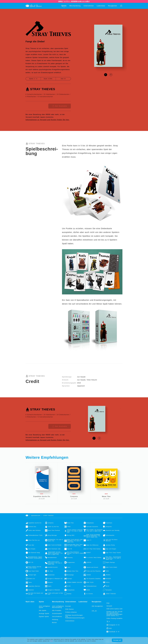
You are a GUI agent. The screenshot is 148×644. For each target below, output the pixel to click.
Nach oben (30, 602)
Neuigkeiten (113, 6)
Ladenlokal (101, 6)
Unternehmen (89, 6)
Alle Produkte (57, 610)
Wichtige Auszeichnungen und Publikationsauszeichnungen (72, 616)
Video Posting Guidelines (115, 618)
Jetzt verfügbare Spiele (44, 607)
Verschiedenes (57, 616)
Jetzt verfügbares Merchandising (58, 607)
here (52, 641)
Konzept (68, 606)
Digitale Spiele (44, 616)
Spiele (64, 6)
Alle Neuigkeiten (97, 606)
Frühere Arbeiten (71, 612)
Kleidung (55, 620)
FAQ (108, 603)
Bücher (54, 623)
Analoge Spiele (44, 613)
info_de (94, 611)
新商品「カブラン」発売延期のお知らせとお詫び (74, 1)
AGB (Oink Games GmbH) (115, 609)
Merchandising (75, 6)
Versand (109, 606)
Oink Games (70, 609)
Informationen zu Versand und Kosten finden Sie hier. (48, 120)
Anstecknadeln (57, 613)
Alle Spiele (43, 610)
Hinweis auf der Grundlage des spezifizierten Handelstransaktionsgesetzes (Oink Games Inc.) (116, 614)
